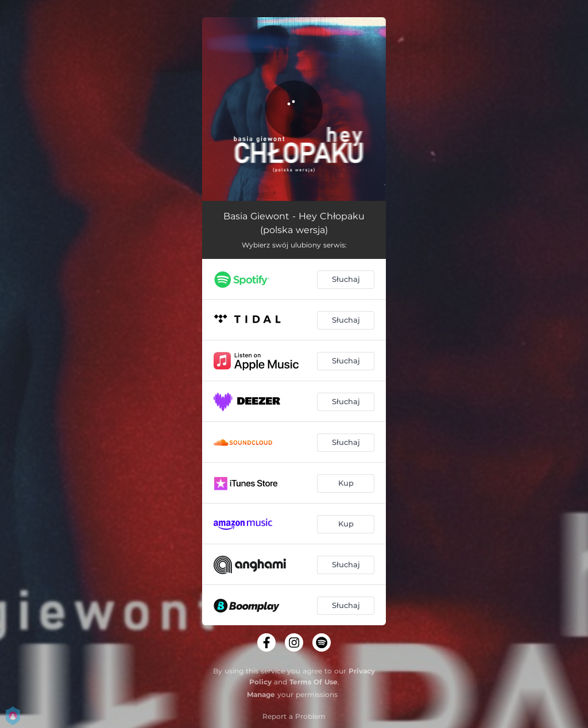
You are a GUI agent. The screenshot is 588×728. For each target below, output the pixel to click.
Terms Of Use (314, 682)
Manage (261, 694)
